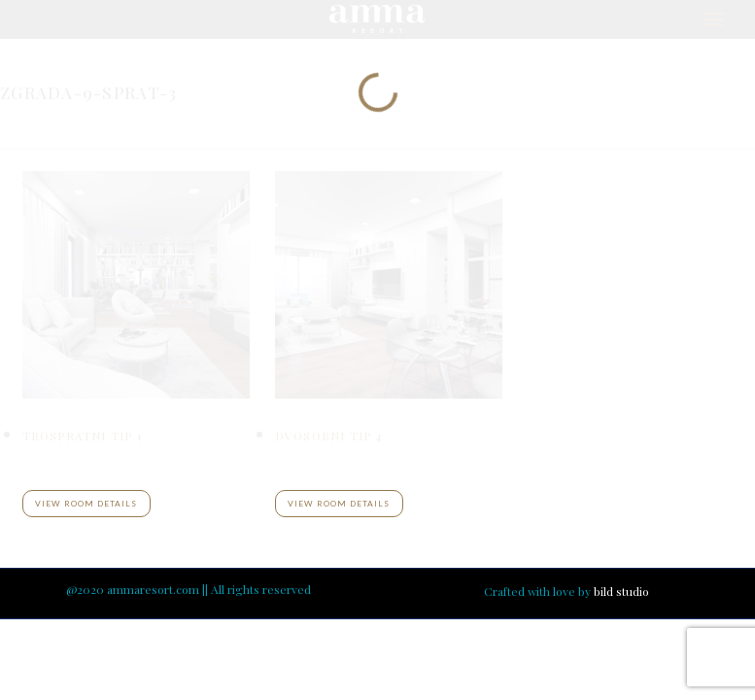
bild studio (621, 591)
